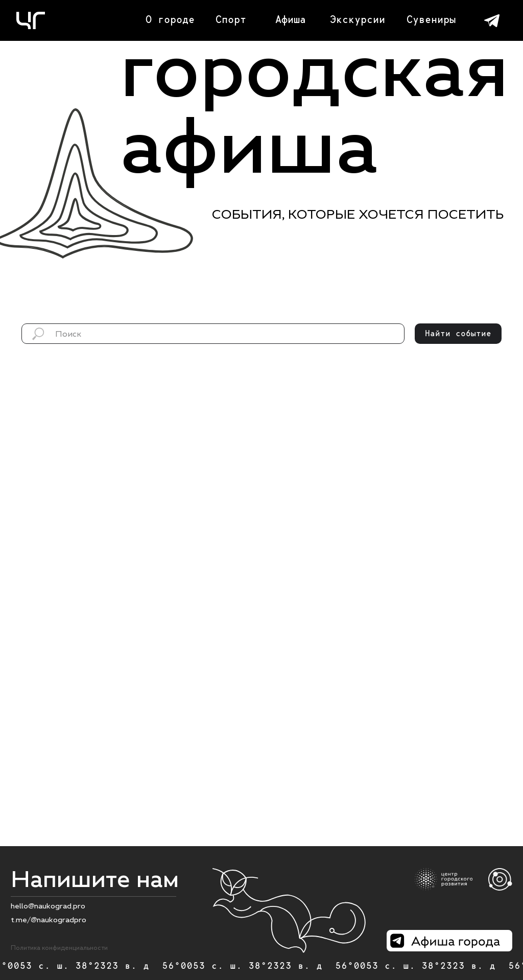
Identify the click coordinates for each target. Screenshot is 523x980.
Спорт (231, 19)
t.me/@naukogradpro (49, 919)
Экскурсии (358, 19)
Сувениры (431, 19)
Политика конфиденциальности (59, 948)
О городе (170, 19)
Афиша (291, 19)
